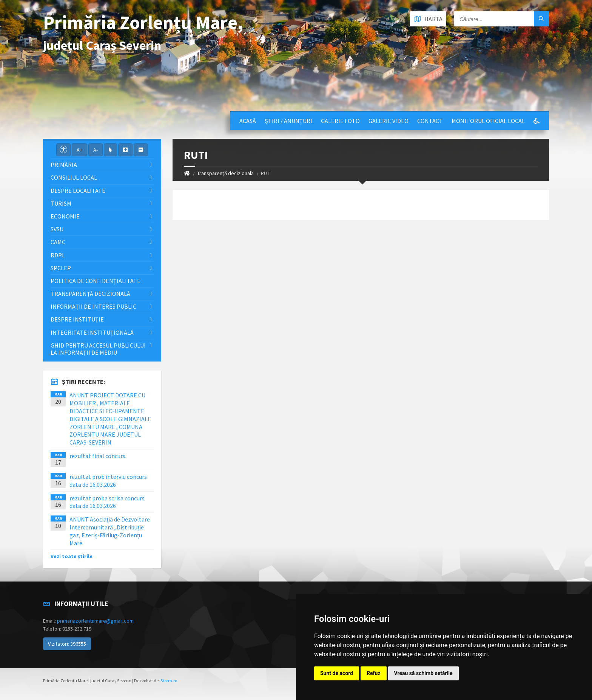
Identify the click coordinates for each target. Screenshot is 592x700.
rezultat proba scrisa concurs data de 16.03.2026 (107, 502)
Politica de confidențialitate (96, 281)
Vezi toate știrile (72, 556)
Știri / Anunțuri (288, 121)
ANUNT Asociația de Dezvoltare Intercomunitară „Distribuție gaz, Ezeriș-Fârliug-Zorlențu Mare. (110, 531)
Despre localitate (78, 191)
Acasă (248, 121)
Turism (61, 203)
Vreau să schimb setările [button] (423, 673)
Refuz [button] (374, 673)
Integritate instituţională (92, 332)
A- (96, 150)
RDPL (58, 255)
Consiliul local (74, 177)
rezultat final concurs (97, 456)
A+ (79, 150)
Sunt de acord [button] (337, 673)
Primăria (64, 165)
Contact (430, 121)
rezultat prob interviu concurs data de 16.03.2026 (108, 481)
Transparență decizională (225, 173)
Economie (65, 216)
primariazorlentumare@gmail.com (95, 621)
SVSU (57, 229)
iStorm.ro (168, 681)
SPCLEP (61, 268)
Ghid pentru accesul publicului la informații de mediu (98, 349)
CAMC (58, 242)
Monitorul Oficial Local (488, 121)
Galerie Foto (340, 121)
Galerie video (388, 121)
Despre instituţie (77, 319)
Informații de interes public (93, 306)
